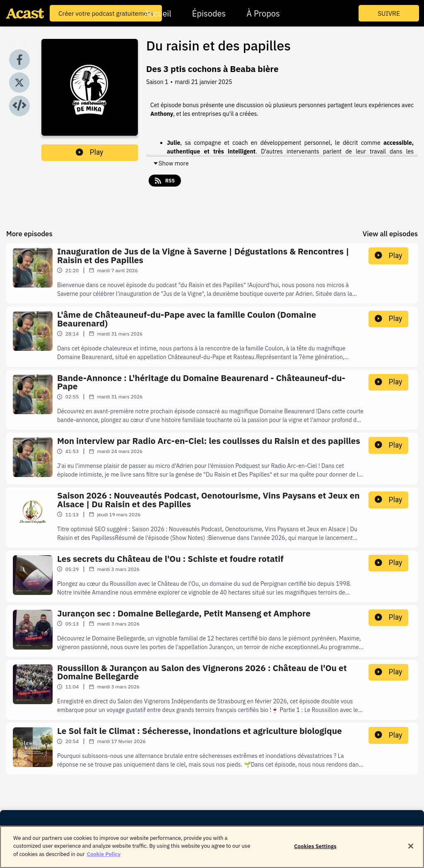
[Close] (411, 851)
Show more (171, 163)
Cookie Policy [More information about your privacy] (104, 859)
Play (89, 152)
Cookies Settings (315, 851)
